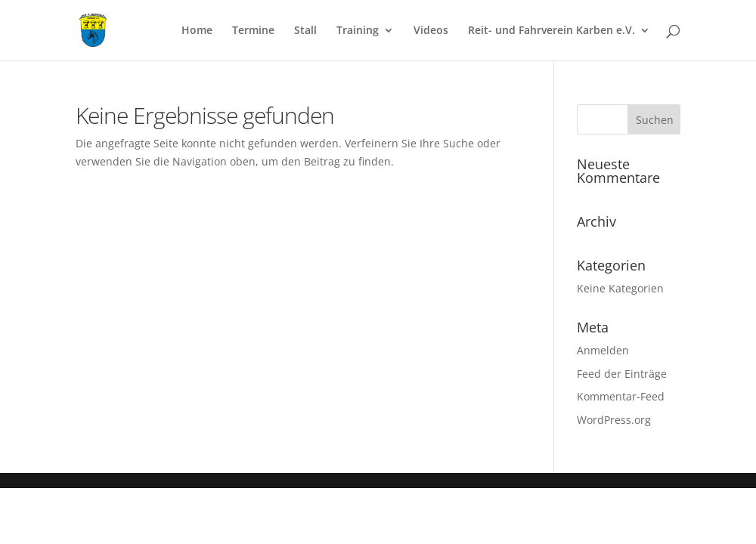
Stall (305, 31)
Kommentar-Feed (621, 396)
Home (197, 31)
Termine (253, 31)
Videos (431, 31)
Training (358, 31)
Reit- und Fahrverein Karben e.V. (552, 31)
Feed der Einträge (622, 374)
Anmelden (603, 350)
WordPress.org (614, 420)
